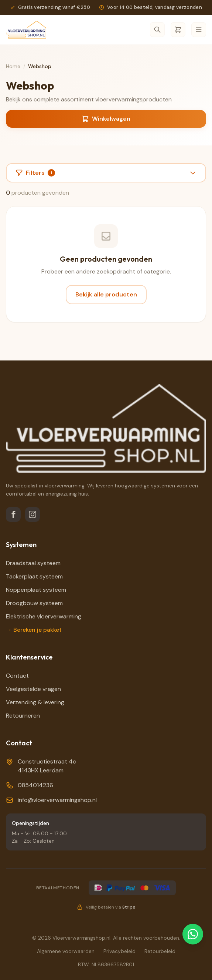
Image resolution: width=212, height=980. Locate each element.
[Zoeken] (157, 30)
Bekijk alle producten (106, 294)
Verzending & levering (35, 702)
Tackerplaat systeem (34, 576)
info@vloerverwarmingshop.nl (57, 800)
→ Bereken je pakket (34, 630)
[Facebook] (13, 514)
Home (13, 66)
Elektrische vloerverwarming (44, 616)
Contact (17, 676)
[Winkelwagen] (178, 30)
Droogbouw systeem (34, 603)
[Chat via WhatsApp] (193, 934)
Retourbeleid (160, 951)
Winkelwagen (106, 119)
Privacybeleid (119, 951)
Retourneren (23, 716)
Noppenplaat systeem (36, 590)
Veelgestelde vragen (33, 689)
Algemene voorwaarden (66, 951)
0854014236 (35, 785)
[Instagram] (33, 514)
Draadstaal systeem (33, 563)
